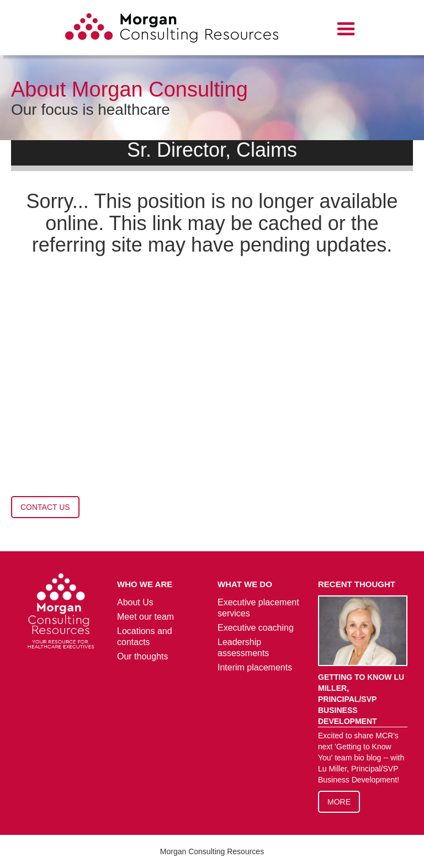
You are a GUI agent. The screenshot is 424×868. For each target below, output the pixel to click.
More (339, 802)
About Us (135, 602)
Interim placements (255, 667)
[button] (346, 29)
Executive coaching (256, 628)
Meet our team (145, 617)
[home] (172, 30)
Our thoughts (143, 656)
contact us (45, 507)
